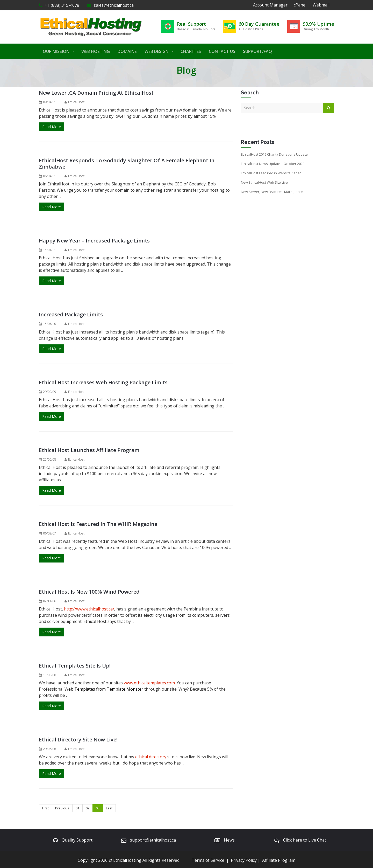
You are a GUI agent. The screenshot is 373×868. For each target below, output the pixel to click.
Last (109, 808)
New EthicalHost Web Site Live (264, 182)
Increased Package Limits (71, 314)
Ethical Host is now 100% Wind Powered (89, 592)
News (229, 840)
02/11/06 (49, 601)
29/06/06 (49, 749)
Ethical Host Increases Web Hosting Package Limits (103, 382)
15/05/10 (49, 324)
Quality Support (77, 840)
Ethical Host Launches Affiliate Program (89, 450)
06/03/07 (49, 533)
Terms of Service (208, 860)
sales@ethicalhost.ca (110, 5)
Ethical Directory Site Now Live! (78, 739)
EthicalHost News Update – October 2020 (273, 164)
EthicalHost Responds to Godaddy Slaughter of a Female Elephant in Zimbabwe (127, 164)
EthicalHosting (127, 860)
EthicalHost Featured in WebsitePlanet (271, 173)
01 (77, 808)
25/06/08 (49, 459)
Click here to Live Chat (305, 840)
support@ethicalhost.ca (153, 840)
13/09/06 (49, 675)
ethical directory (151, 757)
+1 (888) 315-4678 (59, 5)
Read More (52, 127)
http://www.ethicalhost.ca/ (89, 609)
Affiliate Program (279, 860)
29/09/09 (49, 392)
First (45, 808)
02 (88, 808)
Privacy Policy (244, 860)
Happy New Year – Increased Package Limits (94, 241)
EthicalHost (76, 102)
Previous (62, 808)
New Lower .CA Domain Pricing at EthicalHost (96, 93)
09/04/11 (49, 102)
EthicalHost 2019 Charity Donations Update (274, 154)
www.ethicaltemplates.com (149, 683)
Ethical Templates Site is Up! (75, 666)
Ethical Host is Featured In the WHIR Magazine (98, 524)
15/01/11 (49, 250)
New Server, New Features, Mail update (272, 192)
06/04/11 (49, 176)
